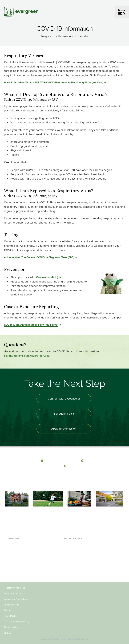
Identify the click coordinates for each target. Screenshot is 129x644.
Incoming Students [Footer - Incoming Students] (19, 548)
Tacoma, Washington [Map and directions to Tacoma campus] (97, 461)
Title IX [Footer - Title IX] (7, 633)
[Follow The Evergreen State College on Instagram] (80, 474)
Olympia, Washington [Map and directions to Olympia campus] (57, 461)
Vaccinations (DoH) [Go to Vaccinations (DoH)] (47, 277)
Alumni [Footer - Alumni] (12, 569)
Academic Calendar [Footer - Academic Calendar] (75, 564)
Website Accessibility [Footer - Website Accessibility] (14, 593)
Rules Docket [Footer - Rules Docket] (11, 616)
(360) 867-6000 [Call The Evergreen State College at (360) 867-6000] (77, 466)
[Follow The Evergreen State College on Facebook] (67, 474)
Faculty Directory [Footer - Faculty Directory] (74, 548)
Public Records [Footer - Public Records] (11, 605)
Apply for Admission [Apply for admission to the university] (64, 429)
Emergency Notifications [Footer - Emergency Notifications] (16, 599)
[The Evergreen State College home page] (17, 464)
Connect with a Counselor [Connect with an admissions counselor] (64, 399)
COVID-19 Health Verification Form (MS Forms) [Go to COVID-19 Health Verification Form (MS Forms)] (31, 325)
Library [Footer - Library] (68, 543)
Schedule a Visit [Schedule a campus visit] (64, 414)
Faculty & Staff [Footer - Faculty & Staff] (16, 559)
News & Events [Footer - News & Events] (73, 569)
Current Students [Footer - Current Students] (18, 543)
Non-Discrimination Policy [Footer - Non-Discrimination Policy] (17, 622)
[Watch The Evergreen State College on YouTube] (74, 474)
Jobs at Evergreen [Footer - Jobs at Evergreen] (74, 574)
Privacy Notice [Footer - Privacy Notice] (11, 627)
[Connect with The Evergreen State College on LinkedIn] (87, 474)
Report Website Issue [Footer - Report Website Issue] (15, 588)
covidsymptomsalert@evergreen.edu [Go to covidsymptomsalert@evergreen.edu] (27, 356)
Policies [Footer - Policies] (8, 610)
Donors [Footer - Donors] (12, 564)
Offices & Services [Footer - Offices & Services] (74, 554)
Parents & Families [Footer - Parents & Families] (19, 554)
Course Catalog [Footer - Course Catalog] (73, 559)
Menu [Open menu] (122, 10)
